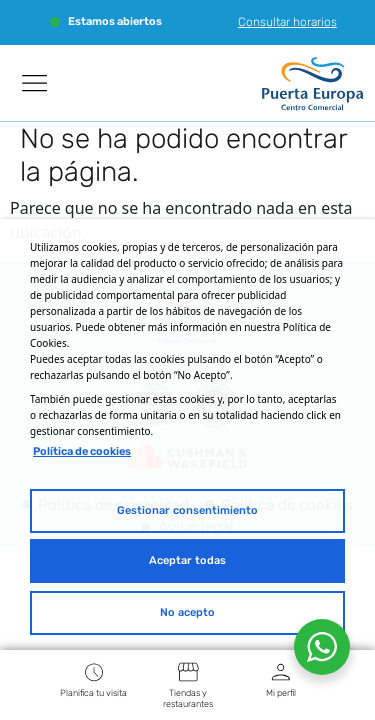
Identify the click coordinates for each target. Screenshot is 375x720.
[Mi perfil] (281, 671)
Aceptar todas (187, 560)
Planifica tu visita (93, 693)
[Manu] (35, 83)
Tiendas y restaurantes (188, 698)
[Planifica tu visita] (94, 671)
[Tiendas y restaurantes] (188, 671)
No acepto (187, 612)
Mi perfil (281, 693)
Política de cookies (82, 451)
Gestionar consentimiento (187, 510)
